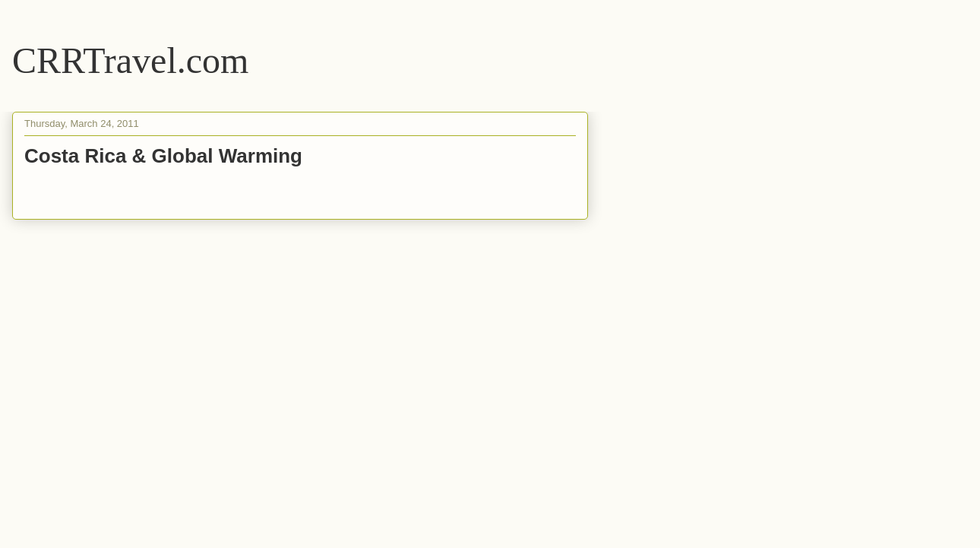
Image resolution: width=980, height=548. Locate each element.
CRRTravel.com (130, 60)
